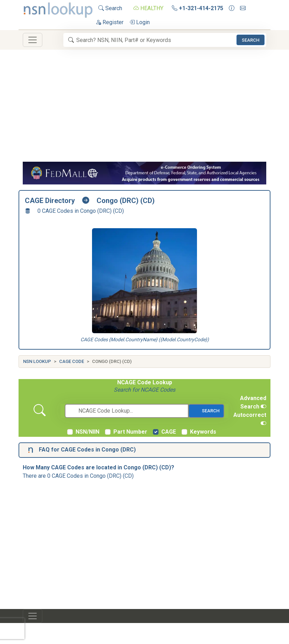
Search (110, 8)
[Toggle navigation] (33, 40)
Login (139, 22)
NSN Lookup (37, 361)
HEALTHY (148, 8)
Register (110, 22)
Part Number (130, 432)
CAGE (169, 432)
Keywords (203, 432)
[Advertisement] (144, 109)
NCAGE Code (134, 382)
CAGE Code (72, 361)
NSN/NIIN (87, 432)
